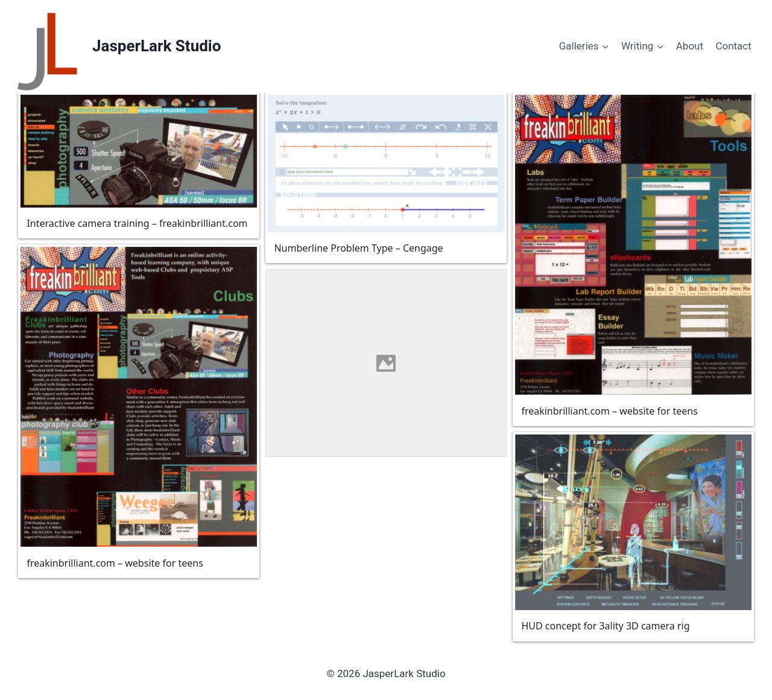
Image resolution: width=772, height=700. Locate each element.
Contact (733, 46)
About (690, 46)
